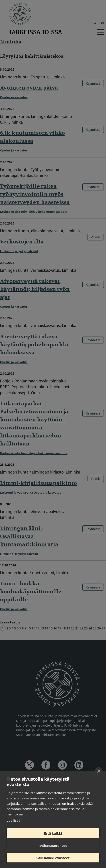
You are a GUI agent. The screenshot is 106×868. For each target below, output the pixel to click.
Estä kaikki (53, 833)
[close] (99, 771)
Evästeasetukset (53, 846)
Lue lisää (13, 820)
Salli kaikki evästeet (53, 858)
